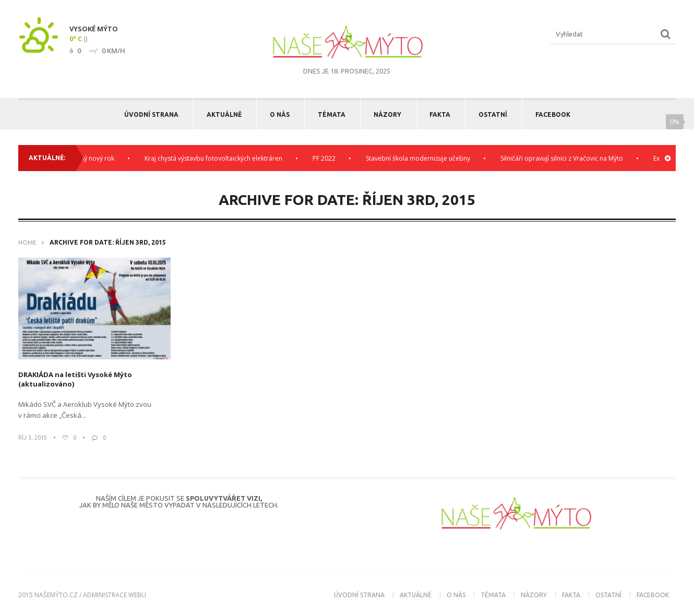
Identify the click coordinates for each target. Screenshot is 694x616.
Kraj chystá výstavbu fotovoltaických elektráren (217, 158)
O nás (280, 114)
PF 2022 (327, 158)
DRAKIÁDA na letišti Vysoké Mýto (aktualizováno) (75, 379)
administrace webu (115, 595)
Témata (332, 114)
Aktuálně (224, 114)
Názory (387, 114)
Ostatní (493, 114)
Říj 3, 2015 (33, 438)
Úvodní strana (151, 114)
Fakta (440, 114)
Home (27, 242)
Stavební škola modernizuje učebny (421, 158)
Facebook (553, 114)
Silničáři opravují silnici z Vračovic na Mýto (565, 158)
